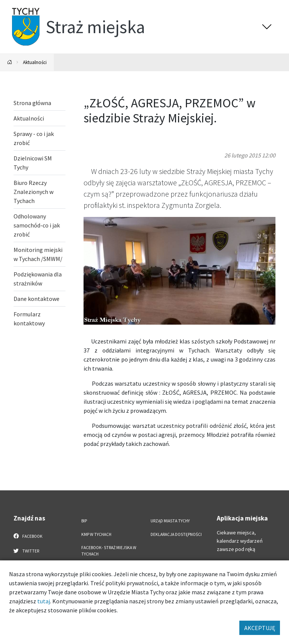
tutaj (44, 601)
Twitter (26, 551)
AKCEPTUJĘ (260, 628)
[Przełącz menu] (267, 27)
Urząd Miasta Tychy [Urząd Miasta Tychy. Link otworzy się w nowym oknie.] (170, 521)
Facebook (28, 536)
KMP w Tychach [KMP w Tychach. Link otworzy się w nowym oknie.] (96, 534)
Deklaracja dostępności (176, 534)
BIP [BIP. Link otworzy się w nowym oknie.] (84, 521)
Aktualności (35, 62)
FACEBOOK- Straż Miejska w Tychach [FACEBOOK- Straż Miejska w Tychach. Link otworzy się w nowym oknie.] (109, 551)
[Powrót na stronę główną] (10, 62)
